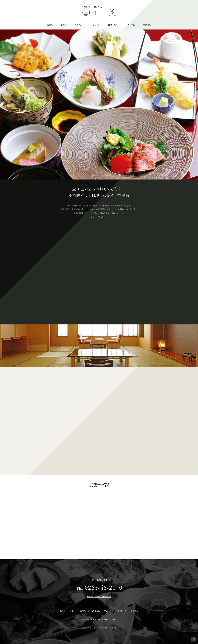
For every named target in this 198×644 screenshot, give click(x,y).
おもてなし (95, 25)
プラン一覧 (130, 25)
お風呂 (64, 25)
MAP (115, 619)
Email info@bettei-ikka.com (99, 597)
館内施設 (79, 25)
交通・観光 (113, 25)
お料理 (50, 25)
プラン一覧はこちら (99, 217)
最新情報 (147, 25)
